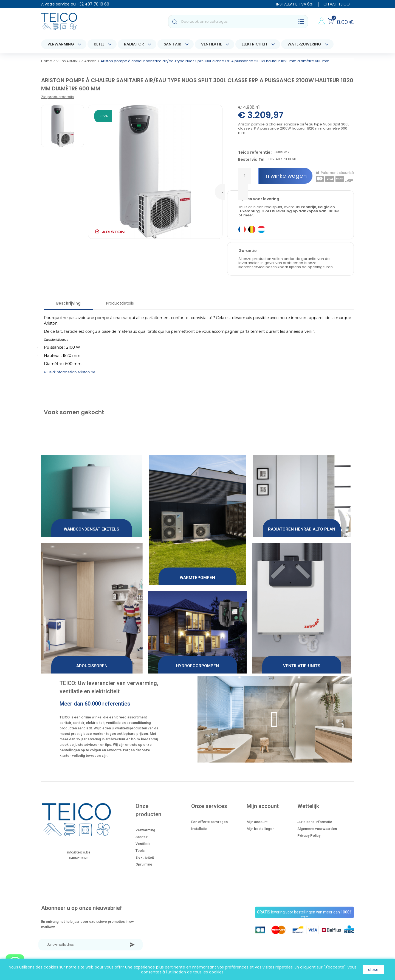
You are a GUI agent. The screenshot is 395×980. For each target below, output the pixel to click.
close (373, 970)
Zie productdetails (57, 97)
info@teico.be (79, 852)
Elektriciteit (145, 857)
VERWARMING (61, 44)
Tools (140, 851)
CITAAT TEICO (337, 4)
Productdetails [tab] (120, 303)
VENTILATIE (211, 44)
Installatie (199, 829)
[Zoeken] (238, 22)
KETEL (99, 44)
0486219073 (79, 858)
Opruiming (144, 864)
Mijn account (257, 822)
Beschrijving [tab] (68, 303)
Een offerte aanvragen (209, 822)
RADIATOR (134, 44)
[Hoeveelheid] (245, 176)
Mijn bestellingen (260, 829)
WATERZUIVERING (304, 44)
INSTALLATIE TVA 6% (294, 4)
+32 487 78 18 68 (93, 4)
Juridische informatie (315, 822)
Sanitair (142, 837)
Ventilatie (143, 844)
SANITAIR (173, 44)
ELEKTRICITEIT (255, 44)
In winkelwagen (285, 176)
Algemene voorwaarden (317, 829)
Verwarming (145, 830)
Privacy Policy (309, 836)
